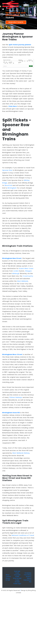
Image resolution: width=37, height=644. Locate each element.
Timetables (28, 573)
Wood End (8, 185)
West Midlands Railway (21, 453)
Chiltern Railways (16, 397)
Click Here (13, 106)
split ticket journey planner (20, 45)
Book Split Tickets (16, 22)
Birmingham (12, 188)
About (7, 575)
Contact (8, 577)
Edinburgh (16, 274)
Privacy (8, 578)
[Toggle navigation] (3, 9)
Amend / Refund (29, 577)
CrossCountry (28, 276)
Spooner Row (7, 170)
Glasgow (28, 271)
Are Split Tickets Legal (17, 583)
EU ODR (8, 580)
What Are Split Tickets (17, 579)
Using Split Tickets (17, 576)
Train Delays (28, 575)
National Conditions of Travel (23, 535)
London (16, 271)
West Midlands (23, 281)
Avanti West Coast (26, 269)
